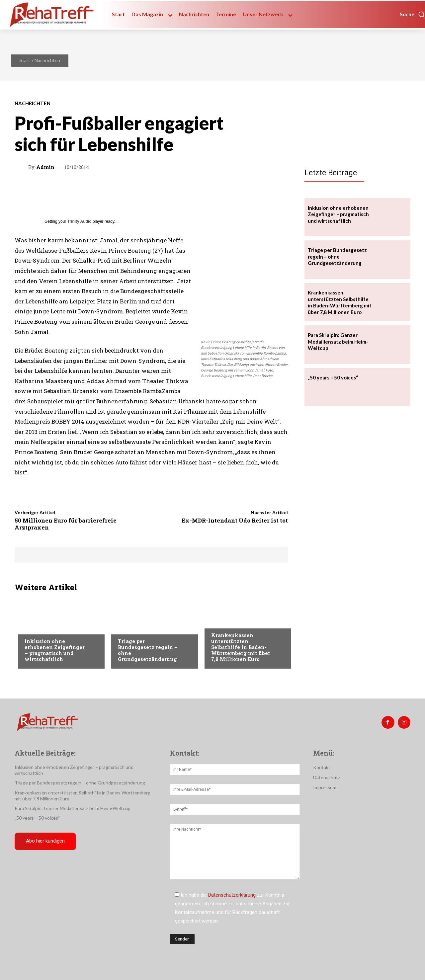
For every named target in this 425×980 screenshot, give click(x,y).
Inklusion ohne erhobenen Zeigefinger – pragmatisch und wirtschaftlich (55, 650)
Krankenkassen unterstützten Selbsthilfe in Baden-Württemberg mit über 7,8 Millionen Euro (241, 647)
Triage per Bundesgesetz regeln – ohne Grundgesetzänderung (148, 650)
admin (45, 167)
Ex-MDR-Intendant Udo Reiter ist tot (235, 520)
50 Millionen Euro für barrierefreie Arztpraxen (66, 524)
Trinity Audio (80, 221)
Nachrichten (47, 60)
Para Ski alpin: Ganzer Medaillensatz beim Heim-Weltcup (338, 341)
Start (25, 60)
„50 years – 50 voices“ (333, 377)
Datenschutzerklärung (232, 895)
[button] (412, 14)
